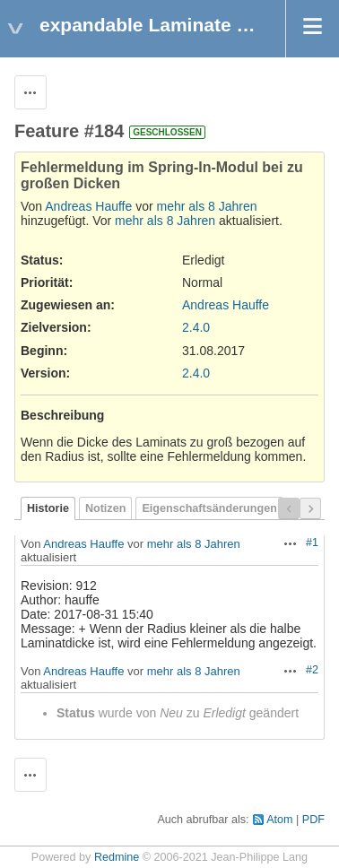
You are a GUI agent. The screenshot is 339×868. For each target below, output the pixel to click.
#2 (312, 670)
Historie (48, 508)
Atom (279, 820)
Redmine (117, 857)
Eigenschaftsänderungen (209, 508)
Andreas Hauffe (88, 206)
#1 (312, 542)
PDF (313, 820)
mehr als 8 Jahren (207, 206)
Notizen (105, 508)
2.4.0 (196, 327)
